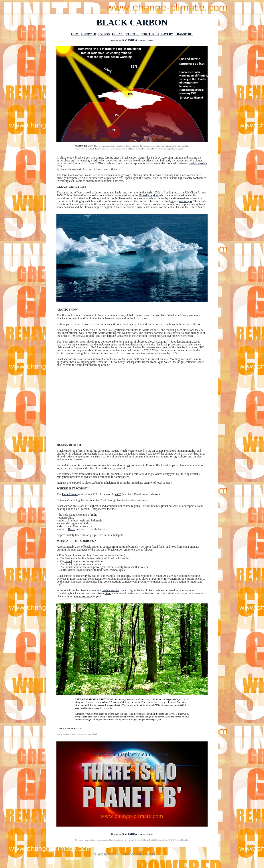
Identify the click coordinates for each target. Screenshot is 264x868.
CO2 (118, 494)
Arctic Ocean (185, 336)
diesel (108, 593)
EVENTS (104, 34)
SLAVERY (166, 34)
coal (85, 579)
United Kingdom (149, 195)
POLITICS (133, 34)
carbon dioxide (198, 163)
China (71, 518)
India (94, 515)
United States (70, 494)
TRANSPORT (184, 34)
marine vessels (110, 590)
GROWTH (89, 34)
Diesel (68, 561)
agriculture (180, 456)
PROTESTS (150, 34)
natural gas (186, 201)
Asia (83, 520)
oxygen (167, 705)
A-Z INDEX (130, 40)
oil (172, 201)
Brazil (72, 529)
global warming (83, 596)
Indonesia (96, 520)
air (129, 465)
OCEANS (118, 34)
